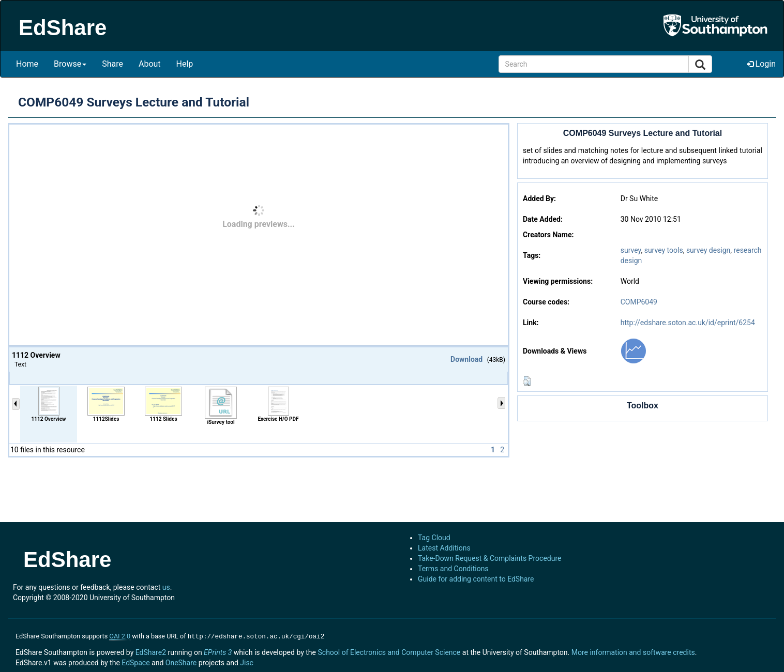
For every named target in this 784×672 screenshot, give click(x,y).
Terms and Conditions (453, 569)
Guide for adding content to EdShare (476, 579)
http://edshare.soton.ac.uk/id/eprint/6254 (688, 323)
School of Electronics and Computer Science (389, 651)
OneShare (181, 662)
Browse (70, 64)
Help (185, 64)
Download (466, 359)
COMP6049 (639, 302)
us (166, 587)
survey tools (664, 250)
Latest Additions (444, 548)
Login (761, 64)
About (150, 64)
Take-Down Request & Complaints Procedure (489, 558)
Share (112, 64)
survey (631, 250)
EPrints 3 (218, 651)
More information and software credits (633, 651)
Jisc (247, 662)
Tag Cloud (434, 538)
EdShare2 (151, 651)
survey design (708, 250)
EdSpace (135, 662)
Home (27, 64)
